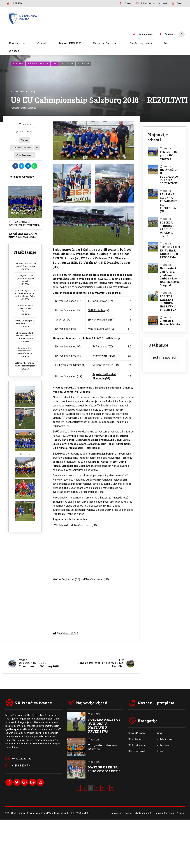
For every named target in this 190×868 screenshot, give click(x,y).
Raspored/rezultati (106, 43)
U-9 (55, 56)
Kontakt (129, 805)
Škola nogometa (141, 43)
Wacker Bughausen (99, 321)
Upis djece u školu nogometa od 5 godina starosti (25, 271)
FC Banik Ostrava (98, 294)
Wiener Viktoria (102, 348)
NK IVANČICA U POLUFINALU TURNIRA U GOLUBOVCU (24, 218)
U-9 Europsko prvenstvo (21, 140)
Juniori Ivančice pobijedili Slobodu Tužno (25, 301)
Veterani (160, 743)
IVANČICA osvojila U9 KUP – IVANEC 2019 (25, 315)
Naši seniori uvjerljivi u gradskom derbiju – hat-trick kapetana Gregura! (170, 269)
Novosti (42, 43)
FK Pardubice (100, 339)
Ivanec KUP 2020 (70, 43)
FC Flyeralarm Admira (68, 358)
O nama (14, 51)
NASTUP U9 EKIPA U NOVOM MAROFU (104, 762)
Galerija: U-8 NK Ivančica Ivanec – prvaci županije (25, 343)
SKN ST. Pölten (97, 303)
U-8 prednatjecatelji (38, 56)
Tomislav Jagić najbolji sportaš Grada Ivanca (25, 257)
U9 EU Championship (25, 148)
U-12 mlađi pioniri (137, 737)
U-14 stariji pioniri (165, 731)
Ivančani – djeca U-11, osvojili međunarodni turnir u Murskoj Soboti (25, 286)
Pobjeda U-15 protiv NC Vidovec (24, 204)
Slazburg (25, 133)
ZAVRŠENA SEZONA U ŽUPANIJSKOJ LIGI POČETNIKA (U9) (23, 230)
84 (112, 780)
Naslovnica (17, 43)
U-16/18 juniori (135, 731)
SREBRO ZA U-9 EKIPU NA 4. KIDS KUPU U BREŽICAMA (170, 245)
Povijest (181, 805)
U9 (37, 140)
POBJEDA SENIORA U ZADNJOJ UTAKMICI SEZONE (167, 222)
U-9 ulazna (84, 56)
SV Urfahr (61, 312)
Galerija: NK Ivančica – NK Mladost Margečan (25, 357)
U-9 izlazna (67, 56)
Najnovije (18, 56)
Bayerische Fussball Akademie (94, 415)
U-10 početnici (163, 737)
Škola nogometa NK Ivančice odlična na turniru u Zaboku (25, 328)
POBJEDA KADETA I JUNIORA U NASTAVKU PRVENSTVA (168, 296)
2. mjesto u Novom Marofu (170, 315)
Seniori (169, 43)
